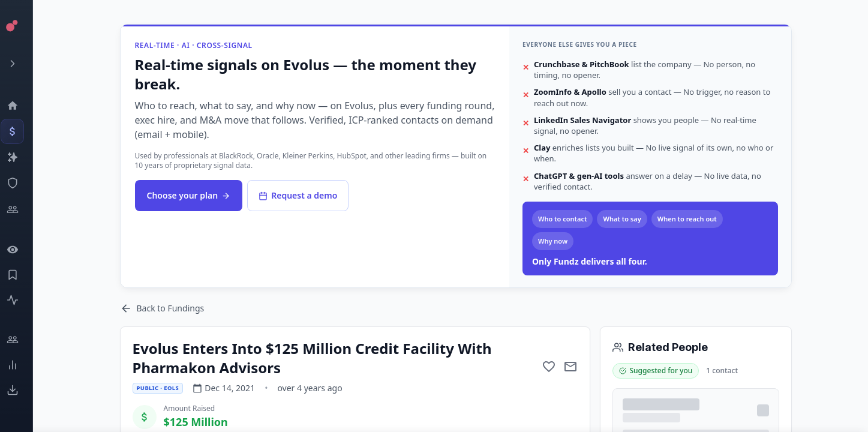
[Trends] (21, 365)
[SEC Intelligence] (21, 183)
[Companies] (21, 157)
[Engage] (21, 340)
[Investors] (21, 209)
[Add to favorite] (549, 367)
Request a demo (298, 195)
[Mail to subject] (570, 367)
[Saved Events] (21, 275)
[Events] (21, 131)
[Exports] (21, 390)
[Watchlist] (21, 250)
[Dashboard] (21, 106)
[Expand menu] (21, 64)
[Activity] (21, 300)
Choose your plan (189, 195)
